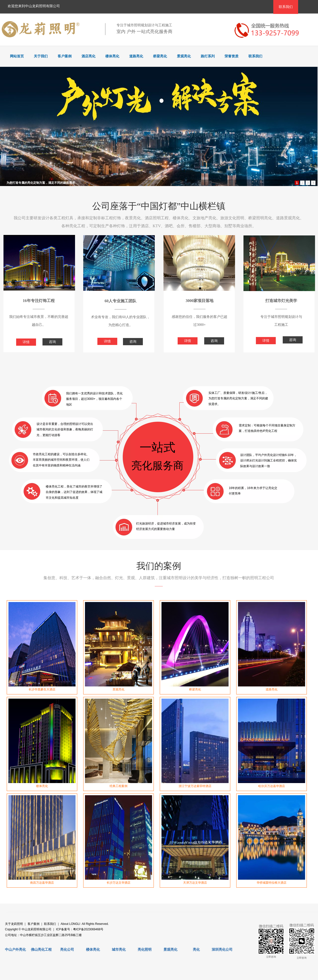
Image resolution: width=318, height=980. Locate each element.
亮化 (196, 949)
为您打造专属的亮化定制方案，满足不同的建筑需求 (41, 183)
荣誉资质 (232, 56)
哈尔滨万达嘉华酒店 (272, 786)
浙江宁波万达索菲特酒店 (195, 786)
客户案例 (65, 56)
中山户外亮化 (15, 949)
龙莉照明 (17, 924)
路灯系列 (208, 56)
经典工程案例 (119, 786)
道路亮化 (136, 56)
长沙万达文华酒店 (119, 883)
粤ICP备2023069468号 (88, 929)
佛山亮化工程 (41, 949)
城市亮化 (119, 949)
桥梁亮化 (160, 56)
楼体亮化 (112, 56)
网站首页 (17, 56)
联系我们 (255, 56)
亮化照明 (145, 949)
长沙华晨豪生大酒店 (42, 689)
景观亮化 (184, 56)
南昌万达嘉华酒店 (42, 883)
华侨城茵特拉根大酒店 (272, 883)
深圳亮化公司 (222, 949)
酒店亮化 (88, 56)
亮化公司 (67, 949)
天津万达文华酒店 (195, 883)
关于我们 (41, 56)
